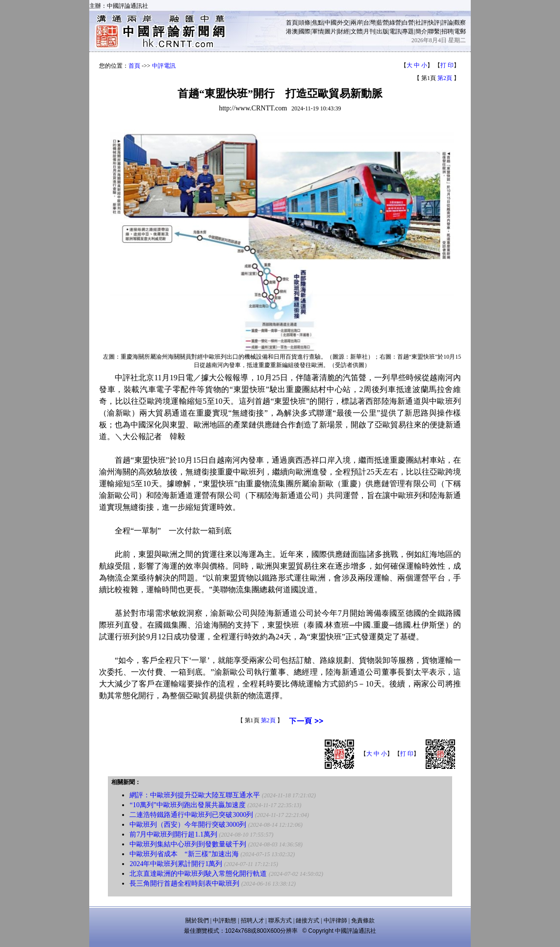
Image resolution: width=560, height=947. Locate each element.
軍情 (318, 31)
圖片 (331, 31)
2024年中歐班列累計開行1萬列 (176, 864)
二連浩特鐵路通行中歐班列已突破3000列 (191, 815)
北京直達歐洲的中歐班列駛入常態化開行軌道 (198, 874)
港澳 (292, 31)
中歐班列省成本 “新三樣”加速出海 (184, 854)
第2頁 (445, 78)
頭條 (305, 23)
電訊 (395, 31)
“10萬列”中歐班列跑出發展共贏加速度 (187, 805)
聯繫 (434, 31)
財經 (343, 31)
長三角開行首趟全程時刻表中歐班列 (184, 883)
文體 (356, 31)
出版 (382, 31)
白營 (408, 23)
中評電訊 (164, 66)
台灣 (369, 23)
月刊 (369, 31)
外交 (343, 23)
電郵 (460, 31)
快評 (434, 23)
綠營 (395, 23)
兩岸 (356, 23)
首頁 (292, 23)
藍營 (382, 23)
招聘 (447, 31)
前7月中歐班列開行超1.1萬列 (173, 834)
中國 (331, 23)
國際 (305, 31)
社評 (421, 23)
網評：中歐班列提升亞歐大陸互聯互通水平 (195, 795)
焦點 (318, 23)
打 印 (447, 65)
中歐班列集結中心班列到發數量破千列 (188, 844)
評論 (447, 23)
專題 (408, 31)
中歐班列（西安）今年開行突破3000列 (188, 825)
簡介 (421, 31)
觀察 (460, 23)
